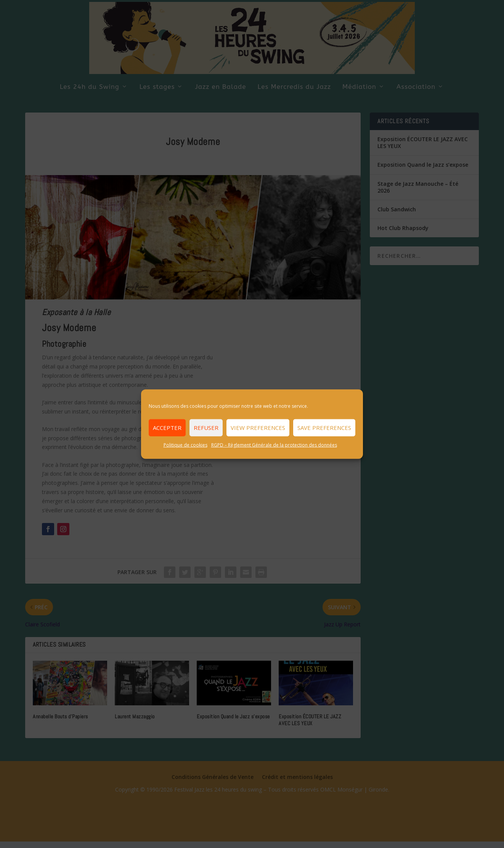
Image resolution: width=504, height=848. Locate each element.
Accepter (167, 428)
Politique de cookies (185, 445)
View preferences (258, 428)
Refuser (206, 428)
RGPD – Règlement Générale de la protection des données (274, 445)
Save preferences (324, 428)
